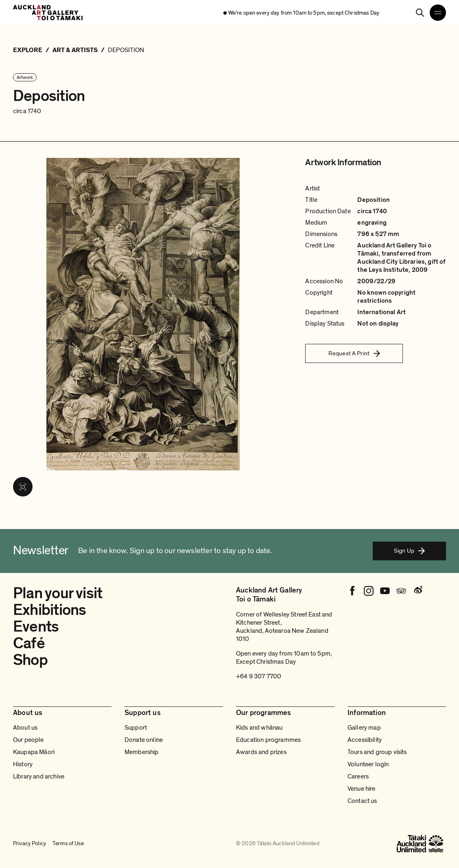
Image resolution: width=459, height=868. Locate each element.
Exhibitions (49, 610)
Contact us (362, 801)
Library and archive (39, 776)
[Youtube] (385, 591)
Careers (358, 776)
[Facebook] (352, 591)
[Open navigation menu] (438, 13)
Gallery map (364, 728)
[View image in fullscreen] (23, 487)
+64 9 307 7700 (259, 676)
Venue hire (362, 789)
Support (136, 728)
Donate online (144, 740)
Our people (28, 740)
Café (29, 643)
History (23, 764)
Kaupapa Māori (34, 752)
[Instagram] (369, 591)
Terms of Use (68, 844)
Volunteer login (368, 764)
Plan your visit (58, 593)
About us (25, 728)
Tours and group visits (377, 752)
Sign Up (409, 551)
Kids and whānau (259, 728)
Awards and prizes (261, 752)
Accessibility (365, 740)
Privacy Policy (30, 844)
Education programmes (268, 740)
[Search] (420, 13)
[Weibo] (417, 591)
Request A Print (354, 353)
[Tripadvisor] (401, 591)
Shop (30, 660)
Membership (142, 752)
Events (36, 627)
